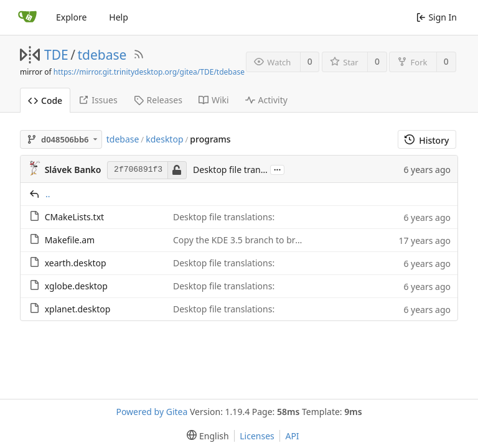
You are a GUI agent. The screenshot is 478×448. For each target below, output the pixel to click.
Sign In (437, 17)
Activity (266, 100)
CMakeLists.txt (74, 217)
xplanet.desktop (78, 309)
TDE (56, 55)
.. (48, 194)
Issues (98, 100)
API (292, 436)
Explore (71, 17)
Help (119, 17)
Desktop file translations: (244, 170)
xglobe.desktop (76, 286)
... (278, 169)
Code (45, 100)
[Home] (27, 17)
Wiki (214, 100)
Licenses (257, 436)
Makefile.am (70, 240)
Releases (158, 100)
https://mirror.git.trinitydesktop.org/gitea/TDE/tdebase (149, 72)
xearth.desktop (76, 263)
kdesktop (164, 139)
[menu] (205, 436)
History (427, 140)
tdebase (102, 55)
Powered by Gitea (152, 412)
